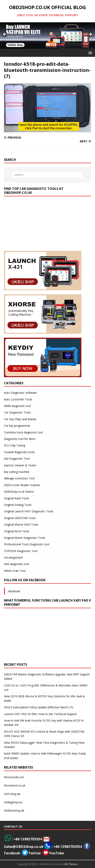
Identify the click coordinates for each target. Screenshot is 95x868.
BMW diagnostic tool (17, 406)
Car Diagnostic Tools (17, 412)
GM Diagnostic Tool (17, 459)
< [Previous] (5, 35)
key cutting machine (17, 472)
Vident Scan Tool (15, 571)
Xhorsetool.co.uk (15, 785)
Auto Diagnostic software (20, 393)
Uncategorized (13, 557)
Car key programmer (17, 426)
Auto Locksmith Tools (18, 399)
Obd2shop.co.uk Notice (19, 492)
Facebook (14, 591)
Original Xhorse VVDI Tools (21, 524)
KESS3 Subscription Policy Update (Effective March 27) (39, 707)
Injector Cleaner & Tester (20, 465)
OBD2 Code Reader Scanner (22, 485)
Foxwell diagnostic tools (19, 452)
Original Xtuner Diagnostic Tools (25, 538)
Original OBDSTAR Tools (20, 518)
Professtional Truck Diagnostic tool (27, 544)
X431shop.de (12, 794)
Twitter (35, 853)
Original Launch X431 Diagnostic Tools (29, 511)
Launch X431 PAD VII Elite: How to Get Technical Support (40, 714)
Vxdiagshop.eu (13, 802)
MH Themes (71, 864)
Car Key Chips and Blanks (20, 419)
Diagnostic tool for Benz (20, 439)
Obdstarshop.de (14, 810)
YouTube (53, 853)
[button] (90, 53)
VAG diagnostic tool (16, 564)
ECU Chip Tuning (15, 445)
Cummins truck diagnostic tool (23, 432)
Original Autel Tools (16, 498)
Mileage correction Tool (19, 478)
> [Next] (90, 35)
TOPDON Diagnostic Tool (21, 551)
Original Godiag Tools (18, 505)
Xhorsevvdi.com (14, 777)
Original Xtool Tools (17, 531)
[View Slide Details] (47, 36)
